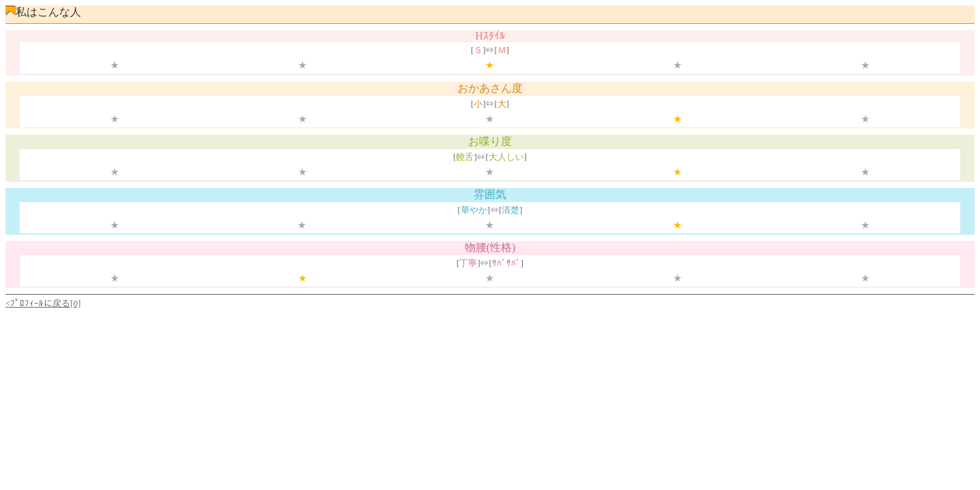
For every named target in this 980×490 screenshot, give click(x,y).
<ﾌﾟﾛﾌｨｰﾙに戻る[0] (43, 303)
